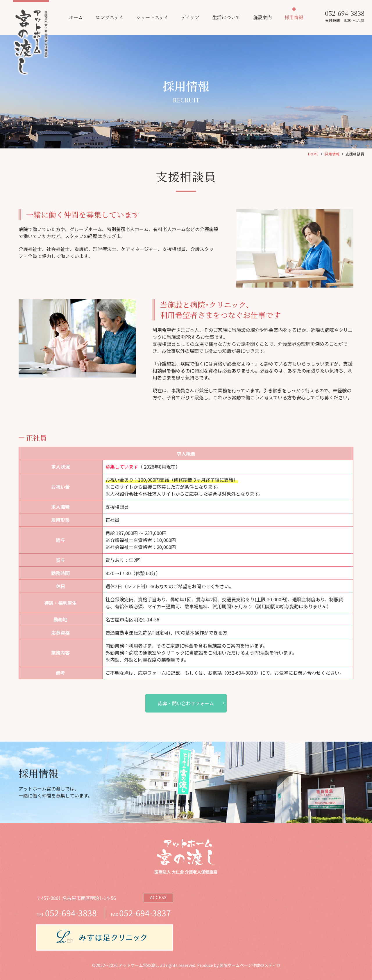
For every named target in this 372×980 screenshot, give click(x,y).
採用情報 (294, 17)
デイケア (190, 17)
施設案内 (262, 17)
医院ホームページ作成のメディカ (250, 965)
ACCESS (158, 897)
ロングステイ (109, 17)
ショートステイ (152, 17)
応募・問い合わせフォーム (186, 703)
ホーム (76, 17)
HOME (313, 154)
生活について (226, 17)
